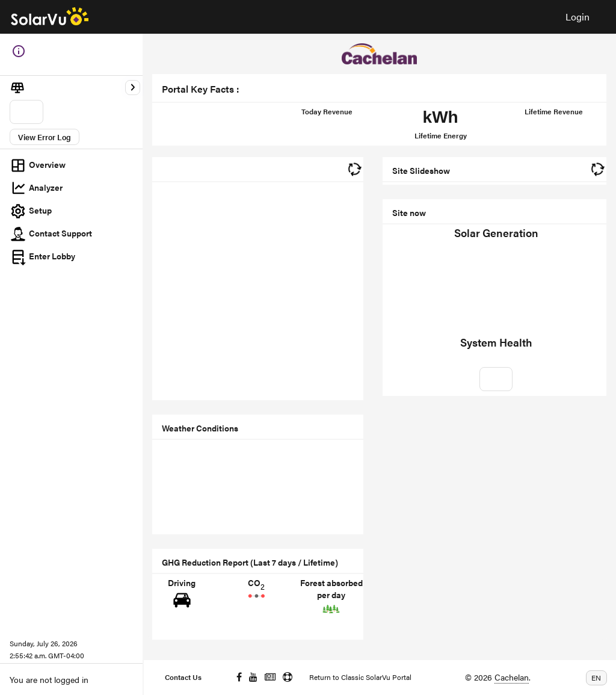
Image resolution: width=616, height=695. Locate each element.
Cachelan (512, 677)
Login (577, 17)
